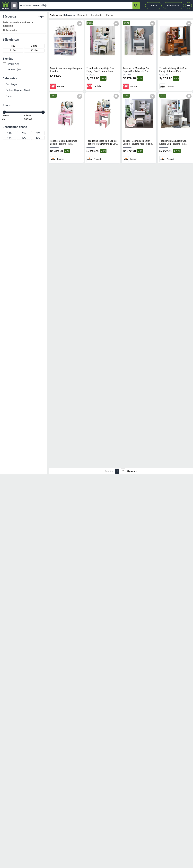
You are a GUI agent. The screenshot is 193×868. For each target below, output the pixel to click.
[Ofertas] (76, 6)
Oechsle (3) (13, 64)
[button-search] (136, 6)
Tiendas (153, 6)
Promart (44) (14, 70)
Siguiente (132, 471)
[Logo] (5, 5)
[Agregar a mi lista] (80, 24)
